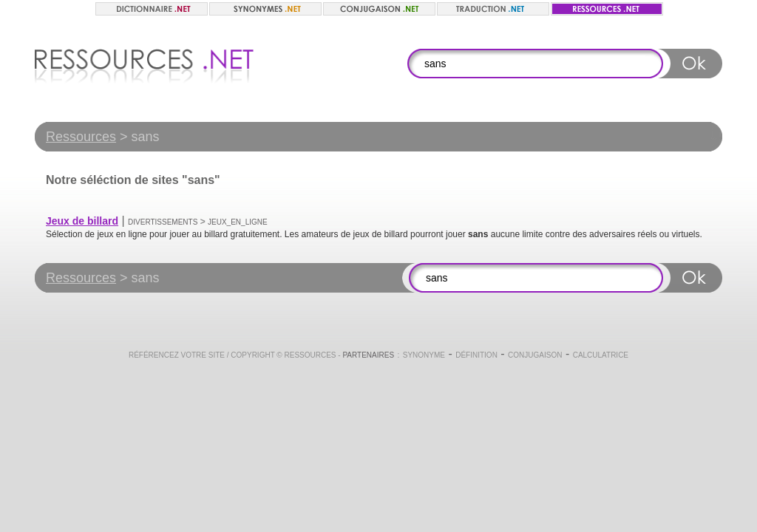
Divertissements (163, 222)
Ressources (81, 137)
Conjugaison (535, 355)
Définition (476, 355)
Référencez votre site (177, 355)
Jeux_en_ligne (238, 222)
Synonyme (424, 355)
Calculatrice (601, 355)
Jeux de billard (82, 221)
